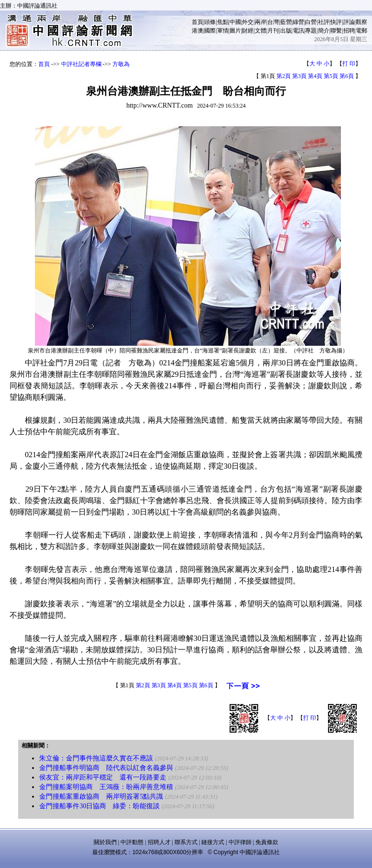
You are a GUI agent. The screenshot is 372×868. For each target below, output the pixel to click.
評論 (349, 22)
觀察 (361, 22)
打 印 (349, 64)
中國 (235, 22)
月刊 (273, 31)
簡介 (324, 31)
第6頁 (347, 76)
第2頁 (284, 76)
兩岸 (261, 22)
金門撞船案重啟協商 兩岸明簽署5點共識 (101, 797)
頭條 (210, 22)
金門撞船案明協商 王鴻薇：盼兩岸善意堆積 (106, 787)
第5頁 (331, 76)
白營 (311, 22)
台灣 (273, 22)
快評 (336, 22)
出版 (286, 31)
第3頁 (299, 76)
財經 (248, 31)
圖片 (235, 31)
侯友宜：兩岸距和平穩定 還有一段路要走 (103, 777)
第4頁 (315, 76)
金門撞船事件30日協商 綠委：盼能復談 (99, 806)
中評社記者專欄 (81, 64)
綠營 (298, 22)
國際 (210, 31)
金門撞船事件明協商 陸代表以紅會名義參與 (106, 768)
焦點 (223, 22)
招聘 (349, 31)
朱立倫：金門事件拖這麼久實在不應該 (96, 758)
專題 (311, 31)
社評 (324, 22)
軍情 (223, 31)
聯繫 (336, 31)
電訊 (298, 31)
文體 (261, 31)
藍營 (286, 22)
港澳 (197, 31)
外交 (248, 22)
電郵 (361, 31)
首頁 (197, 22)
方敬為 (121, 64)
